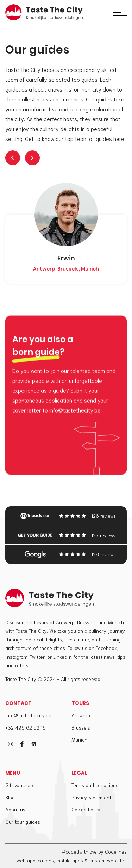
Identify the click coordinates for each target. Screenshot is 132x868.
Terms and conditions (95, 785)
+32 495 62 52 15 (26, 727)
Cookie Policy (86, 809)
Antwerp (81, 715)
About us (15, 809)
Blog (10, 797)
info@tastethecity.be (28, 715)
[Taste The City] (44, 13)
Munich (79, 739)
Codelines (116, 851)
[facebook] (22, 744)
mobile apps (70, 860)
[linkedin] (33, 744)
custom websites (108, 860)
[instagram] (11, 744)
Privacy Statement (91, 797)
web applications (35, 860)
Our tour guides (23, 821)
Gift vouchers (20, 785)
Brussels (81, 727)
